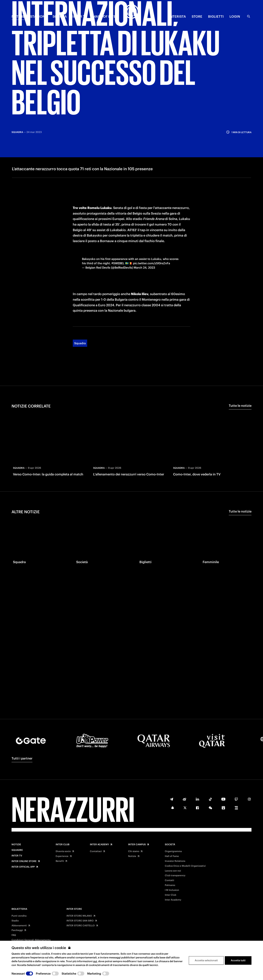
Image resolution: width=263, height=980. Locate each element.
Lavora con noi (173, 871)
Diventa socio (63, 851)
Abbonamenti (19, 926)
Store (197, 16)
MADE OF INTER (105, 16)
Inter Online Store (24, 861)
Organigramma (173, 851)
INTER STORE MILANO (79, 916)
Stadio (15, 921)
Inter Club (63, 845)
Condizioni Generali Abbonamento (31, 940)
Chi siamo (134, 851)
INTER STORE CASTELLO (81, 926)
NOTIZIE (18, 16)
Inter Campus (137, 845)
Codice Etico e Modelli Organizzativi (185, 866)
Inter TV (17, 856)
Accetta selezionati (206, 960)
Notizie (16, 845)
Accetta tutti (238, 960)
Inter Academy (99, 845)
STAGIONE (39, 16)
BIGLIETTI (216, 16)
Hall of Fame (172, 856)
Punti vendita (19, 916)
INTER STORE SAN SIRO (80, 921)
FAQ (14, 935)
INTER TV (80, 16)
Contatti (170, 880)
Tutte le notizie (240, 375)
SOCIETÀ (60, 16)
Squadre (17, 850)
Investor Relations (175, 861)
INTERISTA (178, 16)
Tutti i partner (22, 758)
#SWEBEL (118, 233)
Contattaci (96, 851)
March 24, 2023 (144, 237)
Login (235, 16)
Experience (62, 856)
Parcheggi (17, 930)
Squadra (80, 313)
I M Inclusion (172, 890)
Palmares (170, 885)
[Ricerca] (249, 16)
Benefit (60, 861)
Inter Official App (23, 867)
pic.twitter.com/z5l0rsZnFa (151, 233)
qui (95, 961)
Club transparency (175, 876)
